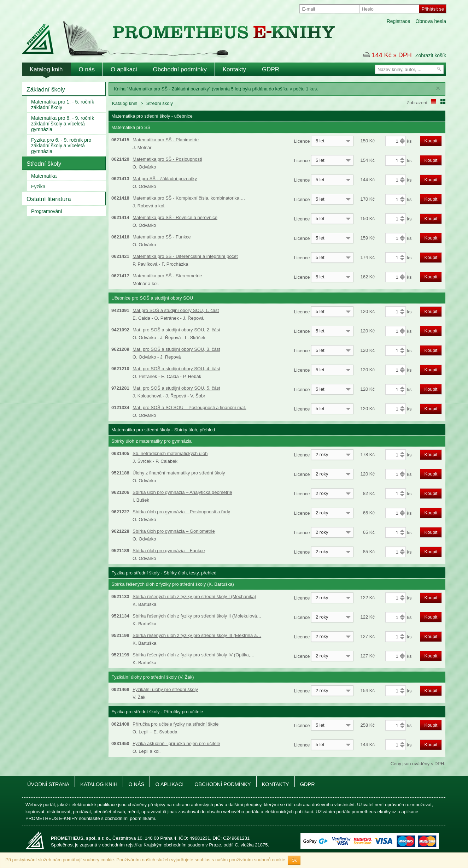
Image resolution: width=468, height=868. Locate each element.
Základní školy (46, 90)
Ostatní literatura (49, 199)
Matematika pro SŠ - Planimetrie (166, 140)
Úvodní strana (48, 784)
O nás (87, 69)
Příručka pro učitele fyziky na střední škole (176, 724)
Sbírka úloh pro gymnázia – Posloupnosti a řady (181, 512)
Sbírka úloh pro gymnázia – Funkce (169, 551)
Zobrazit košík (431, 55)
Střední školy (44, 164)
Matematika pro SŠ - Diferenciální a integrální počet (185, 256)
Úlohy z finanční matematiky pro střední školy (179, 473)
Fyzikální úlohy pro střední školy (165, 689)
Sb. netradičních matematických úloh (170, 453)
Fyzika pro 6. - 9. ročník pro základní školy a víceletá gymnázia (61, 146)
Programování (47, 211)
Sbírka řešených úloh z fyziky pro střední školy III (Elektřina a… (197, 635)
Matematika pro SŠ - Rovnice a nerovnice (175, 217)
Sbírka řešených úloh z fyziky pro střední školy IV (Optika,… (194, 655)
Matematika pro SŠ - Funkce (162, 237)
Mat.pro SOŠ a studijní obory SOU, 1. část (176, 310)
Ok (294, 860)
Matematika (44, 176)
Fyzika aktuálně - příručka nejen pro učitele (176, 743)
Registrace (399, 21)
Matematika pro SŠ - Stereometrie (167, 276)
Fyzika (38, 187)
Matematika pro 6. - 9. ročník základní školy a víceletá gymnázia (63, 124)
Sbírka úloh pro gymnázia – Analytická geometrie (182, 492)
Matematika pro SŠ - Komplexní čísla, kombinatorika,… (189, 198)
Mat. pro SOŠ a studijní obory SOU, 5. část (176, 388)
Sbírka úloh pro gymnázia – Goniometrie (174, 531)
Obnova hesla (431, 21)
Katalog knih (46, 69)
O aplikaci (124, 69)
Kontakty (234, 69)
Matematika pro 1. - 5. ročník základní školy (63, 105)
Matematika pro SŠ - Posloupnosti (167, 159)
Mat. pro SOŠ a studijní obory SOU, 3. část (176, 349)
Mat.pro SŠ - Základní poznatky (165, 179)
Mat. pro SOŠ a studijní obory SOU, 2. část (176, 330)
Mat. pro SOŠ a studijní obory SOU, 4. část (176, 369)
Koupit (431, 141)
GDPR (271, 69)
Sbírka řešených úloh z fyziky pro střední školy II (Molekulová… (197, 616)
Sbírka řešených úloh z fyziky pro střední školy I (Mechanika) (194, 597)
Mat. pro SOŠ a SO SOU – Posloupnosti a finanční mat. (189, 408)
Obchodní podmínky (180, 69)
